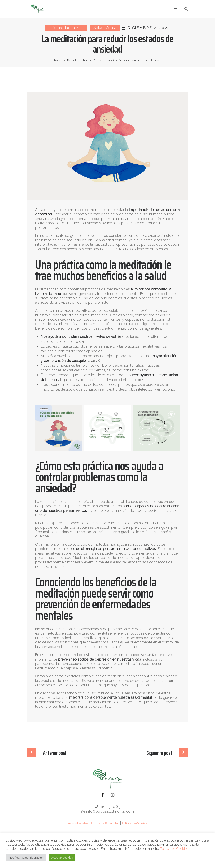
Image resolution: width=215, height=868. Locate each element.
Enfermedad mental (66, 28)
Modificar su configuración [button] (26, 858)
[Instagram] (112, 795)
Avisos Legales (78, 823)
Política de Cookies (134, 823)
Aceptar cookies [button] (62, 858)
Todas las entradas (79, 60)
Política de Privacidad (105, 823)
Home (58, 60)
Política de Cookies (174, 849)
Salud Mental (105, 28)
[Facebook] (102, 795)
